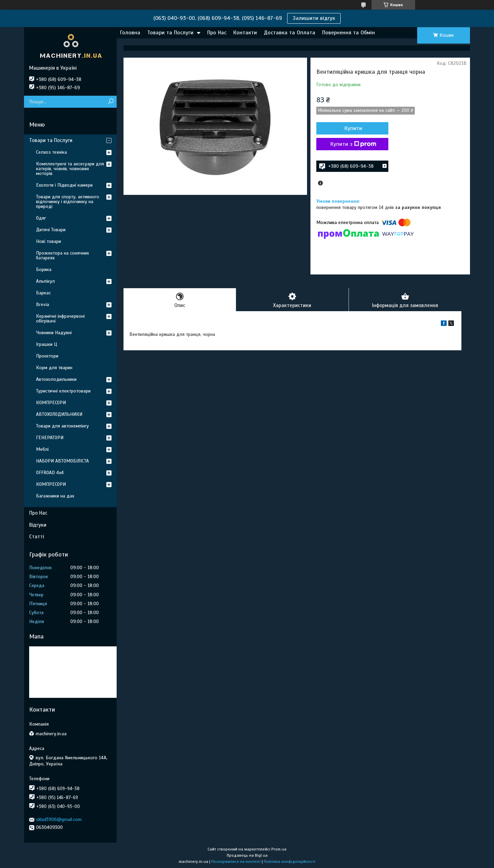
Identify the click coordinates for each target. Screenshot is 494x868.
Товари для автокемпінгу (62, 426)
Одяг (41, 218)
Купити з (353, 144)
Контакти (245, 33)
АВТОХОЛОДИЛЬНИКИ (59, 414)
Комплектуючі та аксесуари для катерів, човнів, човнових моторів (70, 169)
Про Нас (217, 33)
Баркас (43, 293)
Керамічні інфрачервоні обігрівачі (60, 319)
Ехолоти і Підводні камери (64, 185)
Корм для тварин (54, 368)
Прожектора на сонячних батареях (62, 255)
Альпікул (45, 281)
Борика (44, 269)
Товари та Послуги (170, 33)
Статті (37, 537)
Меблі (42, 449)
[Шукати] (111, 102)
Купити (353, 128)
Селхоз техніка (51, 152)
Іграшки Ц (46, 344)
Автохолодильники (56, 379)
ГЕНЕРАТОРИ (50, 438)
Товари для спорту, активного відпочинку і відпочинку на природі (68, 202)
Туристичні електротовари (63, 391)
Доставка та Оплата (290, 33)
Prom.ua (279, 849)
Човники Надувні (54, 333)
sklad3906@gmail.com (59, 819)
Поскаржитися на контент (236, 861)
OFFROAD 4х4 (50, 473)
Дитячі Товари (51, 230)
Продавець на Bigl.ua (247, 855)
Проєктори (47, 356)
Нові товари (49, 241)
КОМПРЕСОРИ (51, 403)
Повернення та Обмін (349, 33)
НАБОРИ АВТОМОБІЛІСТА (62, 461)
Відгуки (38, 525)
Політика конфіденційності (290, 861)
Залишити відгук (314, 18)
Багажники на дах (55, 496)
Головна (130, 33)
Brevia (43, 304)
